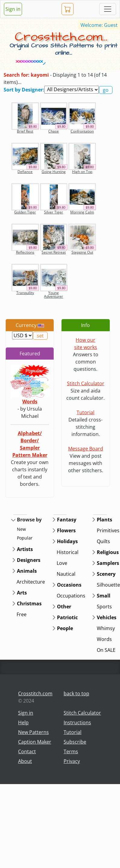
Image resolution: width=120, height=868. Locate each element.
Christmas (29, 604)
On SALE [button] (106, 650)
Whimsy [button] (106, 628)
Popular (25, 538)
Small (104, 596)
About (25, 761)
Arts (22, 593)
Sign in (13, 9)
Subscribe (75, 742)
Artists (25, 549)
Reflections (25, 252)
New (21, 529)
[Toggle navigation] (108, 9)
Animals (27, 571)
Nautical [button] (66, 574)
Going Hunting (54, 172)
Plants (104, 520)
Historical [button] (68, 552)
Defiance (25, 172)
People (65, 628)
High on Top (82, 172)
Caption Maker (35, 742)
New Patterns (33, 732)
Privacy (72, 761)
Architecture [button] (31, 582)
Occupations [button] (71, 596)
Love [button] (62, 563)
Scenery (106, 574)
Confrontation (82, 131)
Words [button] (104, 639)
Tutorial (85, 412)
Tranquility (25, 293)
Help (23, 722)
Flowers (66, 530)
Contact (27, 751)
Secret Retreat (54, 252)
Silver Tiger (54, 212)
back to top (76, 693)
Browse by (29, 520)
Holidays (67, 541)
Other (64, 607)
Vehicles (107, 617)
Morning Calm (82, 212)
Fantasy (67, 520)
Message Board (86, 449)
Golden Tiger (25, 212)
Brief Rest (25, 131)
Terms (71, 751)
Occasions (69, 585)
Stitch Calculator (86, 383)
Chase (54, 131)
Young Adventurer (54, 295)
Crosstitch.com (35, 693)
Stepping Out (82, 252)
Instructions (77, 722)
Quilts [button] (103, 541)
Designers (29, 560)
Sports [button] (104, 607)
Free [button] (22, 614)
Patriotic (67, 617)
